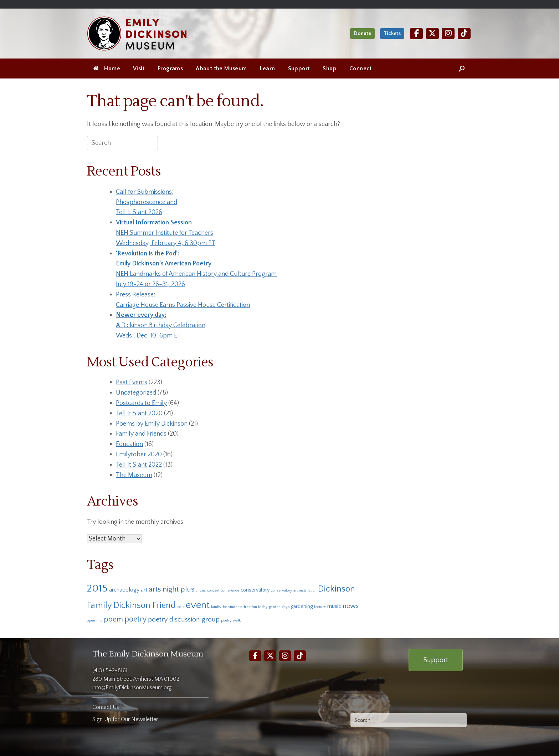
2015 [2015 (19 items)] (97, 588)
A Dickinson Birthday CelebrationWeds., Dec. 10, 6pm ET (161, 325)
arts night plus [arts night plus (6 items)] (171, 589)
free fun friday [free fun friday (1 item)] (256, 607)
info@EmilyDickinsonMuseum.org (132, 687)
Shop (330, 69)
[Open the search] (461, 69)
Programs (170, 69)
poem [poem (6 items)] (113, 619)
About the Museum (221, 69)
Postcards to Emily (141, 403)
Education (129, 444)
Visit (139, 69)
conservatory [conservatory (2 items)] (255, 590)
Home (107, 69)
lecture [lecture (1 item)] (320, 607)
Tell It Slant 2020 (139, 413)
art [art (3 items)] (144, 590)
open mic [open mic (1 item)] (95, 620)
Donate (362, 33)
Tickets (392, 33)
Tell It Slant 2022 (139, 465)
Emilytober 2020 (139, 455)
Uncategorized (136, 393)
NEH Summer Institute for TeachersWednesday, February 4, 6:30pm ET (166, 233)
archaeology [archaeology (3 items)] (124, 590)
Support (299, 69)
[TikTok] (464, 33)
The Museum (134, 475)
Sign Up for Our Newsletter (125, 719)
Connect (361, 69)
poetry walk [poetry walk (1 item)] (231, 620)
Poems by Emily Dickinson (152, 424)
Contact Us (106, 707)
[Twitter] (432, 33)
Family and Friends (141, 434)
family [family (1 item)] (216, 607)
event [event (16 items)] (198, 605)
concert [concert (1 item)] (213, 590)
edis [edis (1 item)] (181, 607)
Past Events (132, 382)
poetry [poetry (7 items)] (135, 619)
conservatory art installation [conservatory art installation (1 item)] (294, 590)
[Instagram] (448, 33)
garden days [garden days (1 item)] (279, 607)
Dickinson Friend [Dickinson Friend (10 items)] (145, 605)
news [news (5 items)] (351, 606)
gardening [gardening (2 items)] (302, 607)
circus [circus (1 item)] (201, 590)
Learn (268, 69)
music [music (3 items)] (334, 606)
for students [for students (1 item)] (233, 607)
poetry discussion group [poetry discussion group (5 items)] (184, 619)
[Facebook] (416, 33)
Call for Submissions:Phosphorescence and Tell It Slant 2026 (147, 202)
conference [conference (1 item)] (230, 590)
